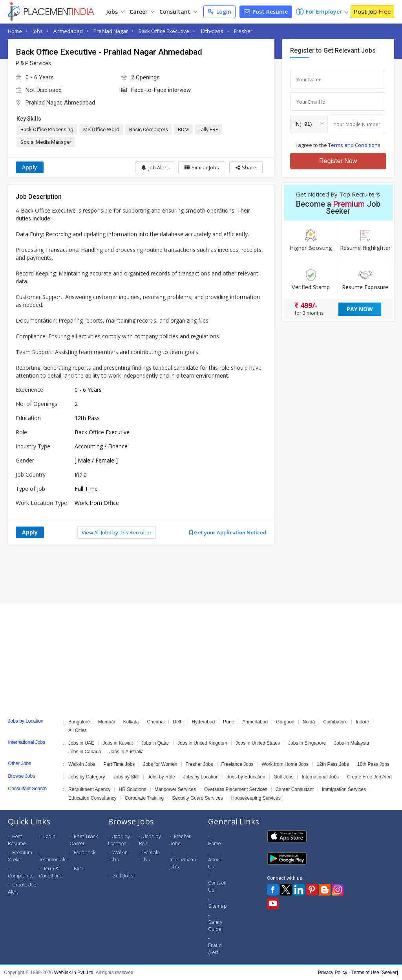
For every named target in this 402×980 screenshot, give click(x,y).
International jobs (184, 863)
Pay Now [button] (360, 309)
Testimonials (53, 860)
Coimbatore (335, 722)
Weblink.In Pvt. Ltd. (74, 973)
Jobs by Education (246, 777)
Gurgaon (285, 722)
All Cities (78, 730)
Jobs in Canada (85, 752)
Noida (309, 722)
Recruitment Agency (89, 789)
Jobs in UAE (81, 743)
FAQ (78, 869)
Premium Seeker (20, 856)
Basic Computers (149, 129)
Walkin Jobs (118, 856)
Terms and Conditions (354, 145)
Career (142, 12)
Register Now (338, 161)
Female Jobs (149, 856)
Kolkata (131, 722)
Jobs (115, 12)
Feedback (85, 852)
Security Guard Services (197, 798)
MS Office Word (101, 129)
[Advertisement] (201, 574)
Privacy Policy (333, 973)
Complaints (21, 876)
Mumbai (107, 722)
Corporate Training (144, 798)
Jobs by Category (87, 777)
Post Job (372, 11)
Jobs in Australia (126, 752)
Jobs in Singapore (307, 743)
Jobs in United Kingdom (202, 743)
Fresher (243, 31)
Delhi (178, 722)
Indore (362, 722)
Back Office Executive (164, 31)
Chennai (156, 722)
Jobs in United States (258, 743)
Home (15, 31)
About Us (215, 863)
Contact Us (217, 886)
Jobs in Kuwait (118, 743)
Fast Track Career (84, 840)
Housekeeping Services (256, 798)
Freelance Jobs (238, 764)
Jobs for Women (160, 764)
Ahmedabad (68, 31)
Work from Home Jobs (285, 764)
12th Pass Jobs (333, 764)
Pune (228, 722)
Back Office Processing (47, 129)
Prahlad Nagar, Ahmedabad (60, 103)
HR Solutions (132, 789)
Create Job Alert (22, 888)
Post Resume (266, 12)
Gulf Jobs (284, 777)
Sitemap (217, 906)
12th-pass (212, 31)
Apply (30, 167)
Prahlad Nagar (111, 31)
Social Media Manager (46, 142)
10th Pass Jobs (373, 764)
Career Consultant (295, 789)
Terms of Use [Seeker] (375, 973)
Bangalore (79, 722)
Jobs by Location (201, 777)
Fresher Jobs (199, 764)
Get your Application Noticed (228, 532)
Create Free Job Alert (369, 777)
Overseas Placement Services (236, 789)
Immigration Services (344, 789)
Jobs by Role (161, 777)
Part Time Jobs (119, 764)
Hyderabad (204, 722)
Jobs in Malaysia (352, 743)
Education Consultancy (92, 798)
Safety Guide (215, 926)
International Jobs (320, 777)
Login (219, 12)
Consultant (178, 12)
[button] (246, 167)
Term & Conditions (51, 872)
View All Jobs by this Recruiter (117, 532)
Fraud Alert (215, 949)
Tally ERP (208, 129)
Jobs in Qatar (155, 743)
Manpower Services (175, 789)
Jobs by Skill (126, 777)
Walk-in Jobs (82, 764)
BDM (183, 129)
